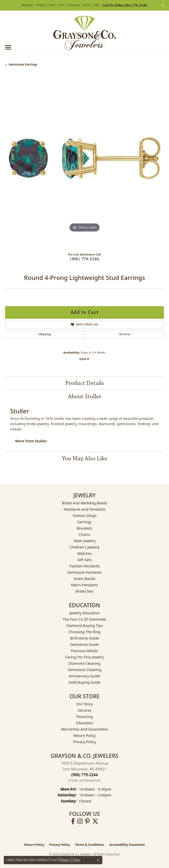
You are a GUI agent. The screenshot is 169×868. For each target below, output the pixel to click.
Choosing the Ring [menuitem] (85, 632)
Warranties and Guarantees (84, 729)
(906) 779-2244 (85, 259)
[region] (85, 162)
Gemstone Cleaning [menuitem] (85, 670)
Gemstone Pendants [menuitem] (85, 572)
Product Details (85, 383)
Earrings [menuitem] (84, 522)
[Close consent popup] (98, 860)
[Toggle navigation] (8, 47)
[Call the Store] (85, 775)
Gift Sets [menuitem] (84, 560)
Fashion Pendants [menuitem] (84, 566)
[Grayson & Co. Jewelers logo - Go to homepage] (85, 33)
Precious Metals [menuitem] (84, 651)
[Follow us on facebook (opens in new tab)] (73, 821)
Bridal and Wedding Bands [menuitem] (84, 503)
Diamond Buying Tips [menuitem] (84, 626)
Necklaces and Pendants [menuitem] (85, 509)
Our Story (85, 704)
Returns (125, 334)
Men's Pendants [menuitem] (85, 585)
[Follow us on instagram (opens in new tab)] (80, 821)
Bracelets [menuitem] (84, 528)
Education (85, 723)
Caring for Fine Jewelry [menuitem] (84, 657)
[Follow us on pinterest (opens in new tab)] (87, 821)
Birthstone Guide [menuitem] (85, 638)
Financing (85, 717)
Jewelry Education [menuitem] (85, 613)
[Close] (163, 5)
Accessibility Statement (127, 845)
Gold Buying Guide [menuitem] (84, 682)
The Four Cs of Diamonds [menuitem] (84, 619)
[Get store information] (85, 781)
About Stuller (85, 396)
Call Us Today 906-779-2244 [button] (125, 5)
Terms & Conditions (90, 845)
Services (85, 710)
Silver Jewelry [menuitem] (85, 541)
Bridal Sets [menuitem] (85, 591)
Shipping (45, 334)
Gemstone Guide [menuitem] (85, 644)
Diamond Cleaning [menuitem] (85, 663)
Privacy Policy (85, 742)
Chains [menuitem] (85, 534)
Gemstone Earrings (23, 64)
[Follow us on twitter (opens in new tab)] (95, 821)
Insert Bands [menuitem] (85, 579)
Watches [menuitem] (85, 553)
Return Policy (85, 735)
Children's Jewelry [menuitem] (84, 547)
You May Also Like (85, 458)
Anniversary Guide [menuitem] (84, 676)
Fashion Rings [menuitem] (85, 516)
